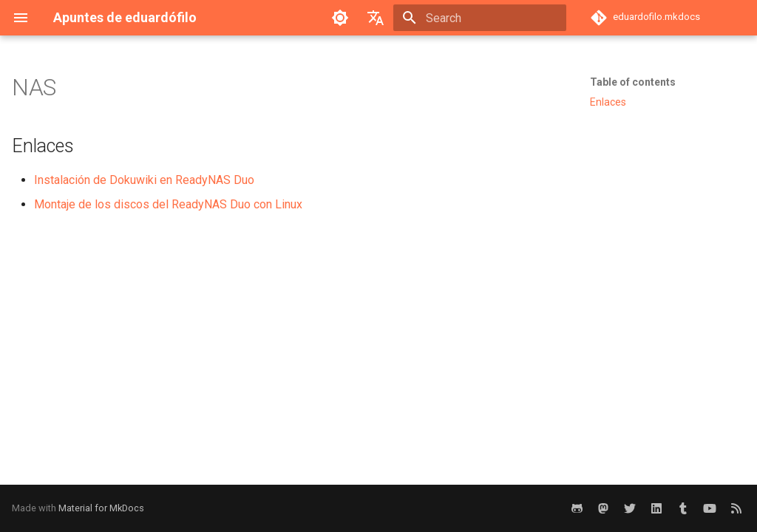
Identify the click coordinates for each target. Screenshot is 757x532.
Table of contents (633, 82)
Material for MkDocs (101, 508)
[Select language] (376, 18)
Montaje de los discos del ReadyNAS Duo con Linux (168, 204)
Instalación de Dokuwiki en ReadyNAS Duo (144, 180)
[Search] (480, 18)
